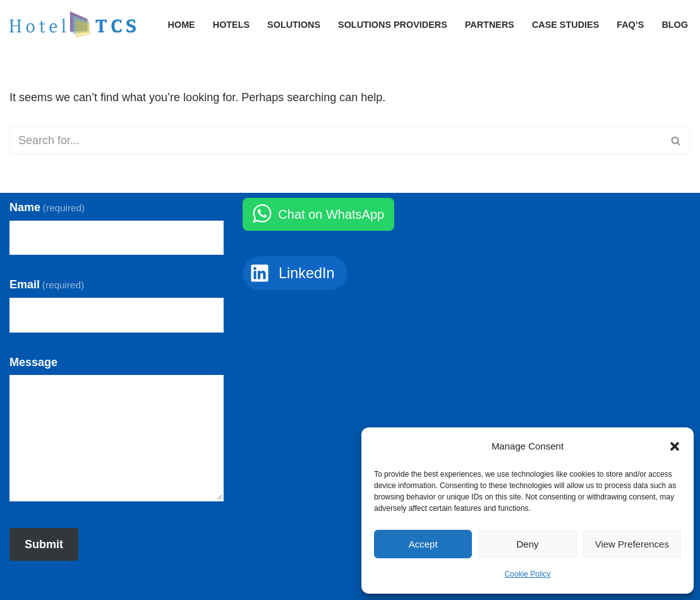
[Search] (336, 141)
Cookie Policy (528, 574)
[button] (675, 446)
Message (33, 362)
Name (47, 207)
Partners (490, 25)
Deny (527, 544)
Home (182, 25)
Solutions (294, 25)
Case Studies (565, 25)
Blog (675, 25)
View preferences (632, 544)
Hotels (231, 25)
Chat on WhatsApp (331, 214)
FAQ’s (630, 25)
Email (47, 285)
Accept (423, 544)
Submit (44, 544)
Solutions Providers (393, 25)
